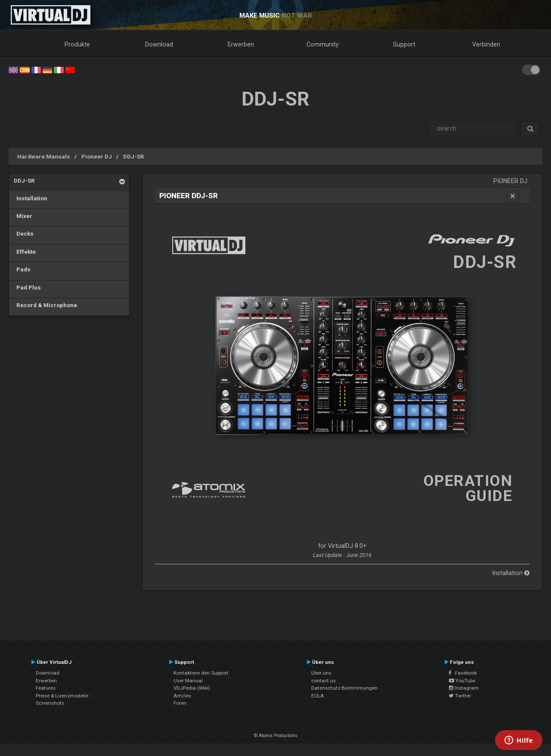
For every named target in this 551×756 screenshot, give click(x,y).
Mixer (23, 216)
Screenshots (50, 703)
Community (323, 44)
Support (404, 44)
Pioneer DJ (97, 156)
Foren (180, 703)
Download (159, 44)
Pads (22, 269)
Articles (182, 696)
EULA (318, 696)
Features (46, 688)
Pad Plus (27, 287)
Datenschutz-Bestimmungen (344, 688)
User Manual (188, 681)
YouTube (462, 681)
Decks (24, 233)
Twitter (460, 696)
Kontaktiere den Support (201, 673)
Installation (31, 198)
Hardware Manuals (44, 156)
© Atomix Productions (276, 736)
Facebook (463, 673)
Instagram (464, 688)
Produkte (77, 44)
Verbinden (486, 44)
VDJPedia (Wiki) (192, 688)
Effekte (25, 252)
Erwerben (241, 44)
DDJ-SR (134, 156)
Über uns (321, 673)
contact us (323, 681)
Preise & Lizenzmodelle (62, 696)
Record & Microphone (45, 305)
